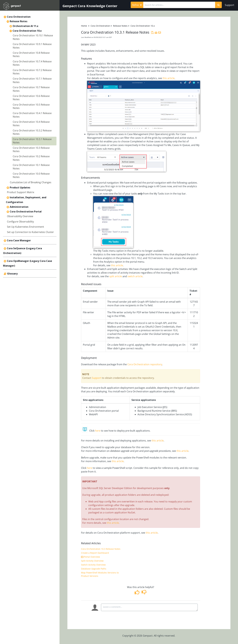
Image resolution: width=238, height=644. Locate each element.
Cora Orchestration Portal (26, 212)
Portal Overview (90, 557)
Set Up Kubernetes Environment (25, 227)
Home (84, 26)
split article (116, 276)
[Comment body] (149, 607)
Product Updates (20, 187)
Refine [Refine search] (137, 5)
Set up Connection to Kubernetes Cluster (30, 232)
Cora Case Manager (19, 240)
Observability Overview (20, 216)
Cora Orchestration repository (145, 364)
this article (169, 78)
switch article (135, 276)
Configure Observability (20, 222)
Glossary (12, 274)
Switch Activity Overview (93, 565)
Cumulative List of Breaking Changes (31, 182)
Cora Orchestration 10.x (27, 31)
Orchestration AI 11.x (25, 26)
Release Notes (19, 21)
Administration (19, 207)
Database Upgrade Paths (94, 569)
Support (229, 5)
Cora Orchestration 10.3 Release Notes (101, 549)
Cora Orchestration (19, 17)
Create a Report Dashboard (95, 553)
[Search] (218, 5)
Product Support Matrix (21, 192)
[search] (179, 5)
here (98, 431)
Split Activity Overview (92, 561)
